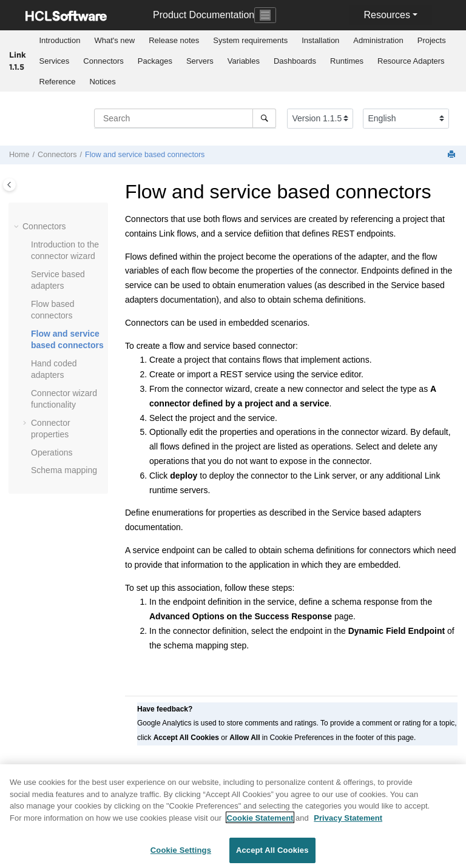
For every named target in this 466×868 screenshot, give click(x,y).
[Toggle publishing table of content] (9, 185)
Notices (102, 82)
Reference (58, 82)
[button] (18, 227)
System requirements (250, 40)
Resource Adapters (411, 61)
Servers (200, 61)
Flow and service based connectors (145, 155)
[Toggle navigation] (265, 15)
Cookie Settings (181, 856)
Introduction (60, 40)
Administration (378, 40)
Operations (52, 453)
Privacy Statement (348, 823)
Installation (320, 40)
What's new (114, 40)
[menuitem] (60, 41)
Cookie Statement (260, 823)
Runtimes (347, 61)
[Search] (264, 118)
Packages (155, 61)
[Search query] (185, 118)
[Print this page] (453, 155)
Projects (432, 40)
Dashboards (295, 61)
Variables (244, 61)
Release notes (174, 40)
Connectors (103, 61)
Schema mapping (64, 470)
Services (55, 61)
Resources (387, 15)
